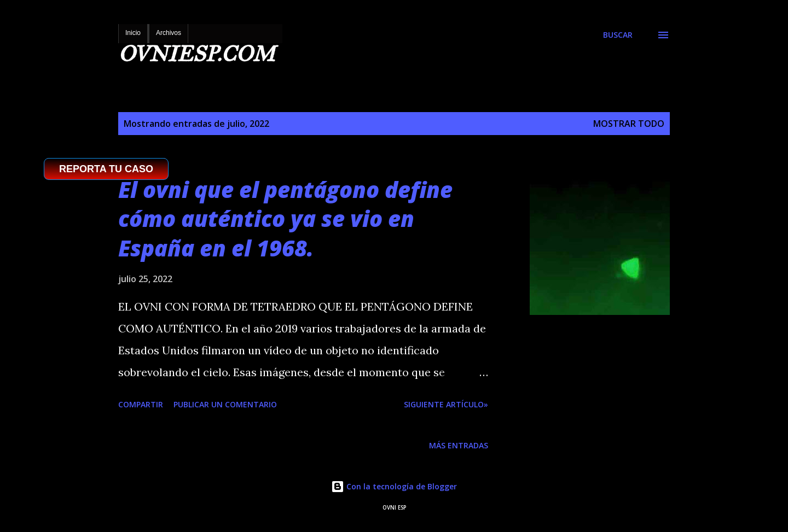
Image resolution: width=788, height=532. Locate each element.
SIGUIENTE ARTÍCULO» (446, 404)
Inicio (133, 33)
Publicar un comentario (225, 404)
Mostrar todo (629, 124)
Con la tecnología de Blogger (394, 486)
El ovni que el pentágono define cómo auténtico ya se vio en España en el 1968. (285, 219)
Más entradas (459, 445)
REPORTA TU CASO (106, 169)
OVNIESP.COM (196, 54)
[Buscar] (618, 35)
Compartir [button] (141, 404)
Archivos (169, 33)
